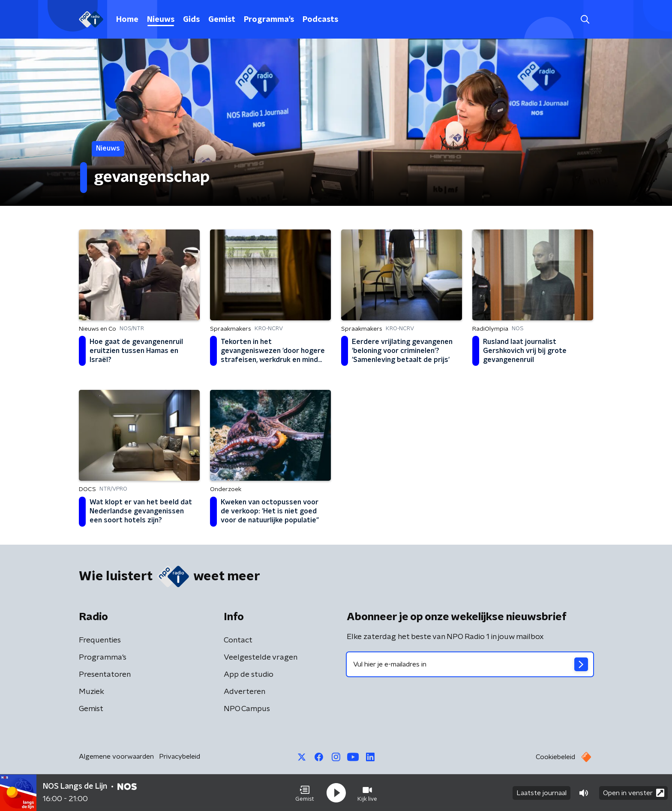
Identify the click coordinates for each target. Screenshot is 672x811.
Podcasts (320, 20)
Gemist (222, 20)
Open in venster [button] (634, 793)
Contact (238, 640)
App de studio (249, 675)
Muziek (91, 692)
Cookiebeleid (555, 757)
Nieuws (161, 20)
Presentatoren (105, 675)
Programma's (269, 20)
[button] (305, 793)
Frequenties (100, 640)
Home (127, 20)
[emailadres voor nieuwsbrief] (470, 664)
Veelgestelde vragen (261, 657)
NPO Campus (247, 709)
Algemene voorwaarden (116, 757)
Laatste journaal (541, 793)
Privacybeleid (180, 757)
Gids (191, 20)
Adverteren (244, 692)
